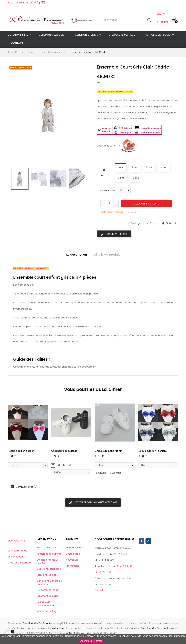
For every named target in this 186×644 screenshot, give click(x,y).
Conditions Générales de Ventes (49, 583)
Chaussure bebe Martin (109, 451)
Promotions (72, 566)
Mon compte (16, 541)
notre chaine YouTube (78, 633)
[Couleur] (124, 190)
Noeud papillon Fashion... (153, 451)
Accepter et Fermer (91, 641)
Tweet (154, 223)
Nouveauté (72, 560)
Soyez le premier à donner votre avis (93, 503)
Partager (136, 223)
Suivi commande (17, 551)
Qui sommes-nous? (48, 590)
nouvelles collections (53, 628)
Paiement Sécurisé (48, 596)
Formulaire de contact (108, 590)
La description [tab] (77, 255)
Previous (10, 179)
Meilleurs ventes (75, 548)
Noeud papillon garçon (21, 451)
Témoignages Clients (49, 554)
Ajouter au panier (147, 204)
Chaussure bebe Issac (64, 451)
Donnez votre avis (114, 234)
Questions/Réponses (49, 569)
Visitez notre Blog (47, 611)
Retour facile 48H (46, 548)
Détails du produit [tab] (107, 255)
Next (87, 179)
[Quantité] (110, 203)
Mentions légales (46, 575)
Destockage (73, 554)
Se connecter (15, 557)
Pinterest (171, 223)
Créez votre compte (19, 563)
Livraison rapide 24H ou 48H (48, 562)
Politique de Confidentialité (45, 604)
